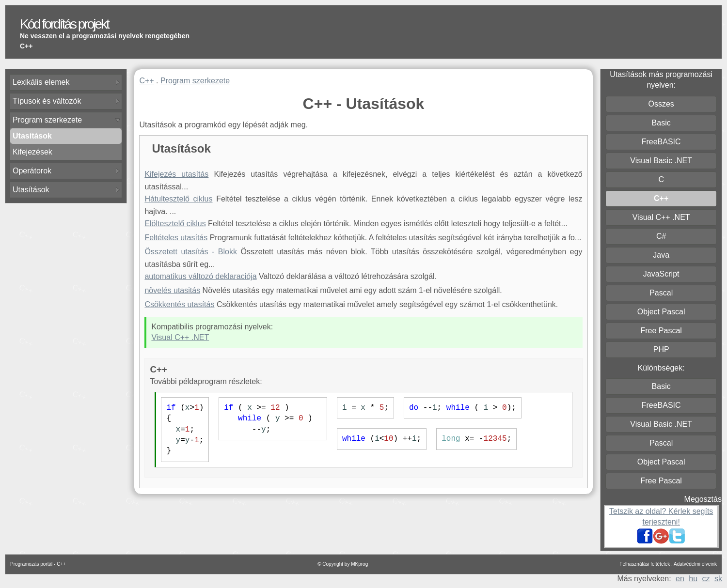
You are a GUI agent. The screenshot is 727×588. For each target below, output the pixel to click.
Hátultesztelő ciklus (178, 199)
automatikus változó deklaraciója (200, 276)
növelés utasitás (172, 290)
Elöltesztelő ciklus (175, 224)
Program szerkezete (47, 120)
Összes (661, 104)
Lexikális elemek (41, 82)
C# (661, 236)
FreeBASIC (661, 142)
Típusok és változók (47, 101)
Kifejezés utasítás (176, 174)
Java (661, 255)
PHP (661, 349)
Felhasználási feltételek (645, 564)
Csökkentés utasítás (179, 304)
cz (706, 579)
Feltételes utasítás (176, 238)
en (680, 579)
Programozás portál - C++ (38, 564)
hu (693, 579)
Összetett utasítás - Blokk (191, 252)
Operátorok (32, 171)
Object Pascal (661, 312)
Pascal (661, 293)
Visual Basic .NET (661, 161)
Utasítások (31, 190)
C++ (146, 81)
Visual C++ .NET (180, 337)
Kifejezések (32, 152)
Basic (661, 123)
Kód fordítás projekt (64, 24)
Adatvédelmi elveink (695, 564)
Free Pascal (661, 331)
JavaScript (661, 274)
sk (718, 579)
